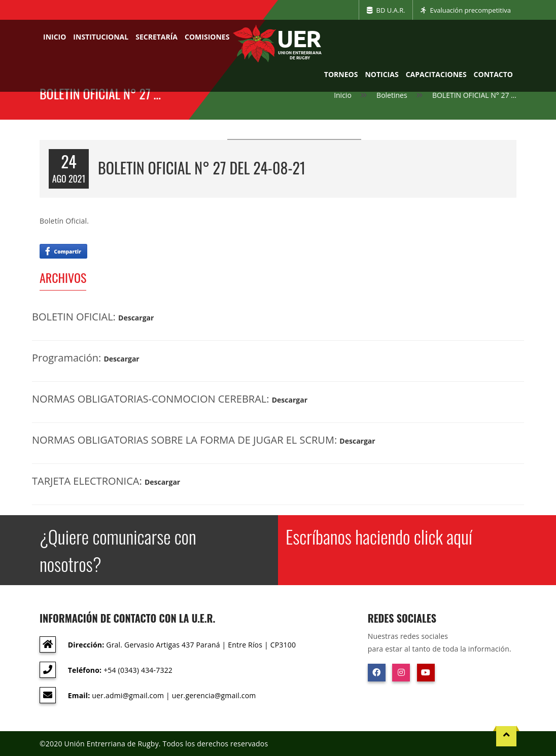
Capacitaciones (436, 74)
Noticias (381, 74)
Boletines (392, 95)
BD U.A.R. (386, 10)
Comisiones (207, 37)
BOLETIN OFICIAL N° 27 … (474, 95)
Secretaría (157, 37)
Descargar (136, 318)
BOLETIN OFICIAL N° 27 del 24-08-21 (202, 168)
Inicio (55, 37)
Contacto (493, 74)
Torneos (341, 74)
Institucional (101, 37)
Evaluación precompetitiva (466, 10)
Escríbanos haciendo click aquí (379, 536)
